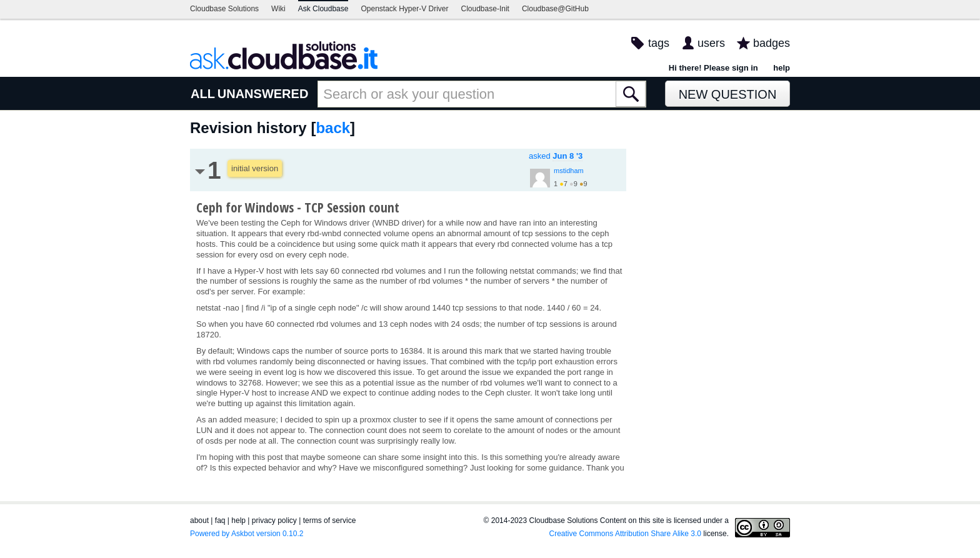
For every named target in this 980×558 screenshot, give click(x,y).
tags (659, 43)
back (333, 128)
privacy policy (274, 521)
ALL (203, 94)
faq (220, 521)
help (782, 68)
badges (772, 43)
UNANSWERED (263, 94)
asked (556, 156)
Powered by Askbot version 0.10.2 (247, 534)
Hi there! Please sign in (713, 68)
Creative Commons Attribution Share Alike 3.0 (625, 534)
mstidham (569, 171)
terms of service (330, 521)
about (199, 521)
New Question (728, 94)
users (711, 43)
